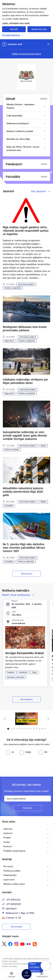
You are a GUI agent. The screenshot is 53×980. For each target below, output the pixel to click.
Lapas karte (9, 880)
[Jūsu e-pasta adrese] (28, 799)
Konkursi (8, 846)
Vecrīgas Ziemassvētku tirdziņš (25, 653)
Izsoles (7, 842)
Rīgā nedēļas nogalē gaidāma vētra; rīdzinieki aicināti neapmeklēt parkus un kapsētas (26, 231)
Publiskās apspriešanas (14, 851)
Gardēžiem (23, 672)
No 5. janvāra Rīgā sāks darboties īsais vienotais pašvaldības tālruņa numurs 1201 (24, 548)
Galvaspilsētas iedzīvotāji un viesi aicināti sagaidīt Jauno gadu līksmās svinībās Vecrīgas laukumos (25, 435)
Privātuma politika (12, 871)
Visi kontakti (16, 927)
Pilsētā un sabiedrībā (13, 288)
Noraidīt (14, 29)
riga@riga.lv (11, 908)
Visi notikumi (26, 699)
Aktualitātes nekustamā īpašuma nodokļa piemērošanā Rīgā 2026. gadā (23, 492)
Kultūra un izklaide (12, 450)
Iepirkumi (8, 833)
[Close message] (48, 44)
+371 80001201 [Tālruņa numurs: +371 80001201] (13, 904)
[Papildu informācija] (20, 918)
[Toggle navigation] (27, 974)
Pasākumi (11, 672)
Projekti (7, 838)
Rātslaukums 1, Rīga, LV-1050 (20, 913)
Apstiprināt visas (39, 29)
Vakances (8, 829)
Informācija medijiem (26, 284)
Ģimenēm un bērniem (16, 677)
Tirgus (34, 672)
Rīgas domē (9, 341)
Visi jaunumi (27, 574)
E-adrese (10, 918)
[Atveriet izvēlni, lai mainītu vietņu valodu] (11, 975)
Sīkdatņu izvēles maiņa (14, 884)
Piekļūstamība (10, 875)
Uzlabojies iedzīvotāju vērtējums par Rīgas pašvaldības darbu (25, 381)
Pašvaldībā (9, 506)
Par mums (8, 866)
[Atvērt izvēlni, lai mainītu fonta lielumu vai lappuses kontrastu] (42, 975)
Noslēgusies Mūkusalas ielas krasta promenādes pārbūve (25, 329)
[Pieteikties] (28, 808)
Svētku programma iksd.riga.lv (26, 54)
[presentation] (24, 766)
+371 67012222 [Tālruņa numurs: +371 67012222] (13, 900)
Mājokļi (43, 502)
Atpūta (43, 446)
